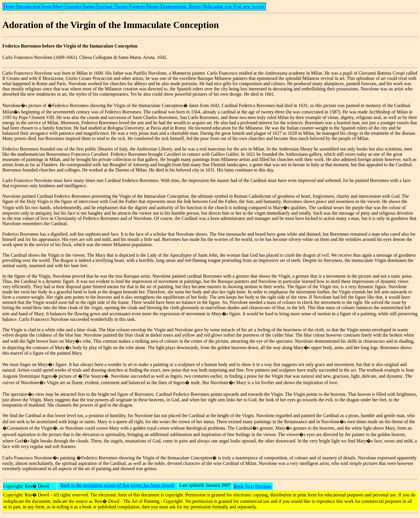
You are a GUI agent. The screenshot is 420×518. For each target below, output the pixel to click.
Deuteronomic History (182, 6)
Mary (58, 6)
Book (239, 486)
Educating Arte (218, 6)
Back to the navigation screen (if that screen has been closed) (117, 485)
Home (9, 6)
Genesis (138, 6)
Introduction (28, 6)
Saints (89, 6)
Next (249, 486)
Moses (153, 6)
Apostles (73, 6)
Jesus (47, 6)
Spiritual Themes (112, 6)
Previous (263, 486)
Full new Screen (249, 6)
